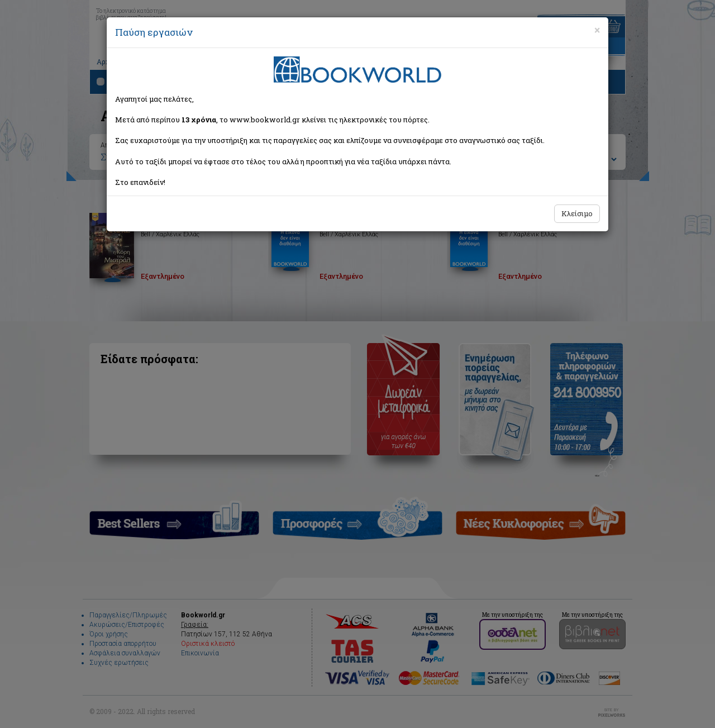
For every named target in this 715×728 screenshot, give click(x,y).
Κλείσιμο (577, 213)
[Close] (597, 30)
